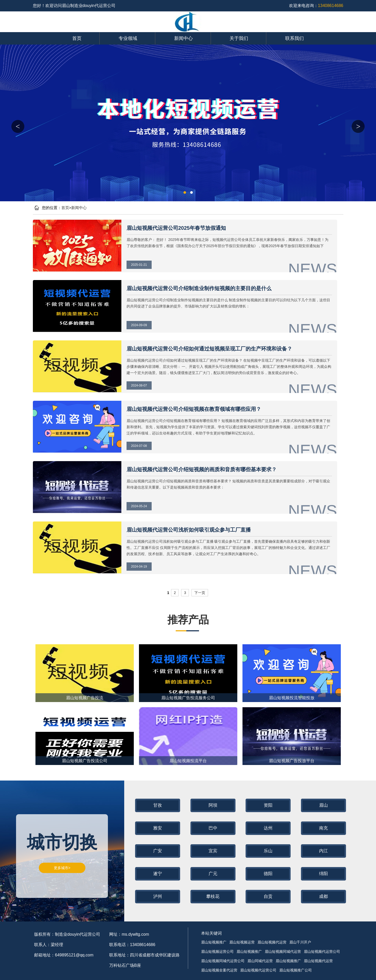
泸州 (158, 896)
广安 (158, 851)
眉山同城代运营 (260, 961)
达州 (268, 828)
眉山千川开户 (300, 942)
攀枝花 (213, 896)
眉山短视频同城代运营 (283, 952)
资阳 (268, 805)
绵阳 (323, 874)
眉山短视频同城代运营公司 (223, 961)
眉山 (323, 805)
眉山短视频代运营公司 (322, 952)
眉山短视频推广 (214, 942)
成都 (323, 896)
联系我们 (294, 38)
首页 (77, 38)
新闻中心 (183, 38)
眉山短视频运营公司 (217, 952)
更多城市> (62, 868)
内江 (323, 851)
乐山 (268, 851)
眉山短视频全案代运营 (219, 970)
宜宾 (213, 851)
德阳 (268, 874)
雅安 (158, 828)
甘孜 (158, 805)
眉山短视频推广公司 (296, 970)
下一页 (200, 593)
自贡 (268, 896)
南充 (323, 828)
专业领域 (128, 38)
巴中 (213, 828)
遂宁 (158, 874)
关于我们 (239, 38)
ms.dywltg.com (135, 934)
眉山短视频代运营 (272, 942)
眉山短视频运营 (242, 942)
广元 (213, 874)
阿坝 (213, 805)
